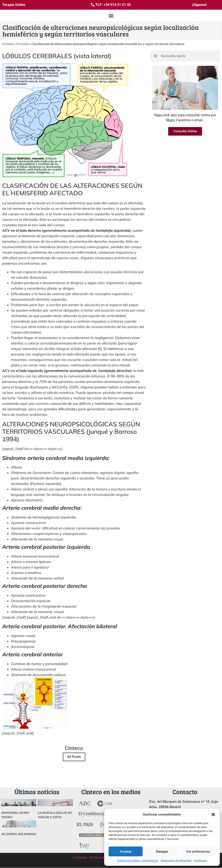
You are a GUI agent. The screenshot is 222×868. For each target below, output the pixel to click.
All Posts (74, 757)
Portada (8, 44)
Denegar (162, 852)
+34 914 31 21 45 (117, 5)
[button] (213, 814)
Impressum (200, 861)
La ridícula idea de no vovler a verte (55, 815)
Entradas (23, 44)
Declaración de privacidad (176, 861)
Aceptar (126, 852)
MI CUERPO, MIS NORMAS (18, 834)
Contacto (80, 858)
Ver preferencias (198, 852)
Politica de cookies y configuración (138, 861)
